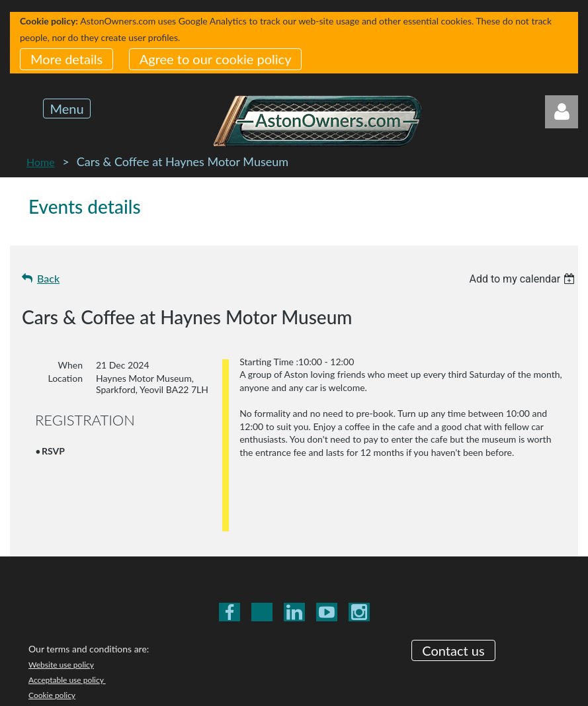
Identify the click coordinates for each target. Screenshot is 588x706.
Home (41, 162)
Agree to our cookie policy (216, 59)
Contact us (453, 578)
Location (65, 378)
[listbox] (524, 279)
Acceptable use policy (67, 608)
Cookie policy (52, 623)
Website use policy (61, 593)
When (70, 365)
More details (66, 59)
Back (48, 278)
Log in (562, 112)
